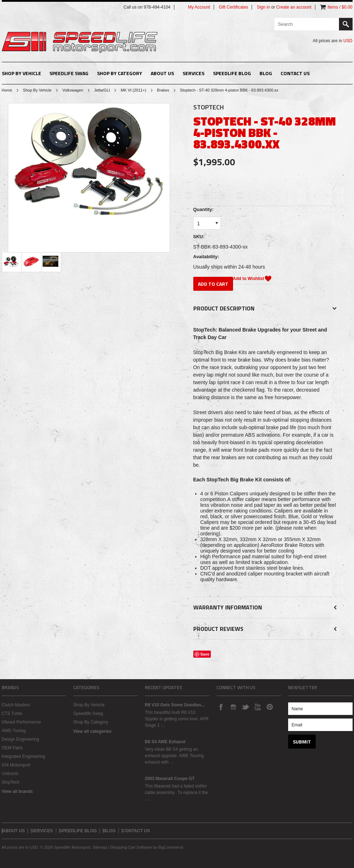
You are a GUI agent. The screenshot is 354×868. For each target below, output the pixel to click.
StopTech (11, 782)
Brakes (163, 90)
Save (205, 654)
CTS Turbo (12, 713)
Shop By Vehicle (21, 73)
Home (7, 90)
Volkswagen (73, 90)
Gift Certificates (233, 7)
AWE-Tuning (14, 731)
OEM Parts (12, 748)
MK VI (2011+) (133, 90)
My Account (199, 7)
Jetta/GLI (102, 90)
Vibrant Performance (21, 722)
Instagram (233, 707)
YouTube (257, 707)
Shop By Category (120, 73)
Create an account (294, 7)
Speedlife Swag (69, 73)
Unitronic (10, 774)
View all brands (17, 791)
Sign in (264, 7)
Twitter (245, 707)
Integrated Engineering (23, 756)
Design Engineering (21, 739)
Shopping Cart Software (131, 847)
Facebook (221, 707)
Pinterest (270, 707)
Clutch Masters (16, 705)
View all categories (93, 731)
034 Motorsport (16, 765)
